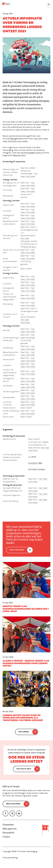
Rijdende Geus (19, 156)
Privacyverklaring (10, 858)
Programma (8, 825)
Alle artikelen (24, 732)
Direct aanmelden (17, 550)
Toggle (49, 4)
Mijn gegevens (10, 829)
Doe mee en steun (24, 769)
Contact (6, 837)
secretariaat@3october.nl (32, 153)
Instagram (12, 813)
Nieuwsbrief (8, 833)
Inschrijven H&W (35, 463)
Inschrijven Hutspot (37, 470)
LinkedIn (19, 813)
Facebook (5, 813)
